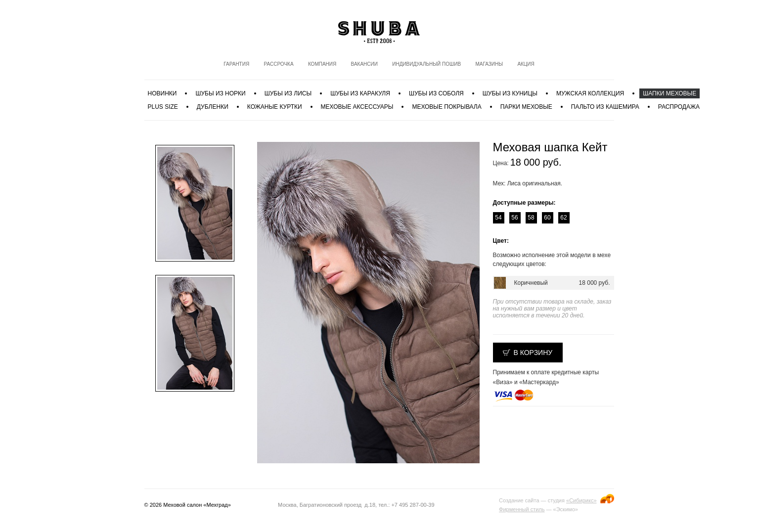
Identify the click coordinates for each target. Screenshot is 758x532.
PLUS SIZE (163, 107)
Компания (322, 64)
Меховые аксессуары (357, 107)
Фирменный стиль (522, 509)
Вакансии (364, 64)
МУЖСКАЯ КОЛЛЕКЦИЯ (590, 93)
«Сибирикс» (581, 500)
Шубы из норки (220, 93)
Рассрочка (278, 64)
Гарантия (236, 64)
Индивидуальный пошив (426, 64)
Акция (526, 64)
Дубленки (213, 107)
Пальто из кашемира (605, 107)
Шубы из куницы (510, 93)
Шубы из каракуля (360, 93)
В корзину (533, 353)
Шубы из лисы (288, 93)
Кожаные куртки (275, 107)
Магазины (489, 64)
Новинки (162, 93)
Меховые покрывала (446, 107)
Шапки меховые (669, 93)
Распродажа (679, 107)
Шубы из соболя (436, 93)
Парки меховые (526, 107)
